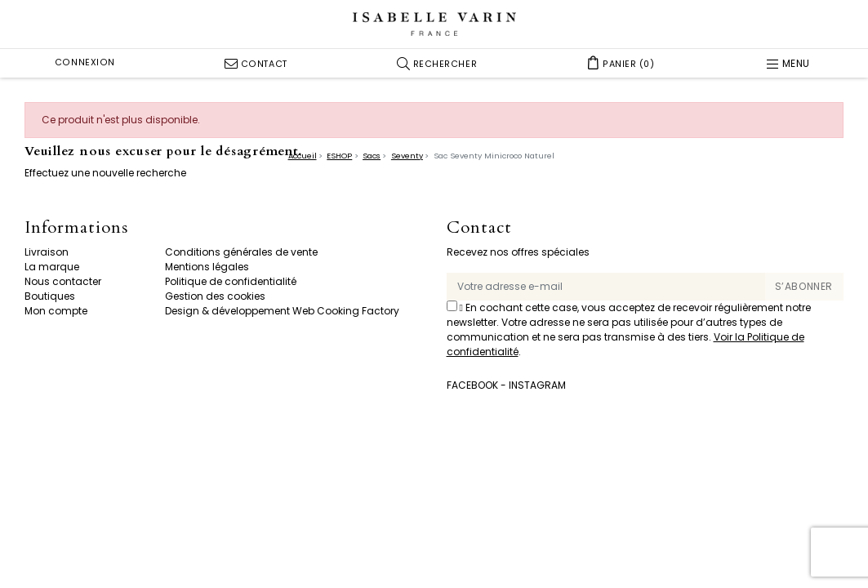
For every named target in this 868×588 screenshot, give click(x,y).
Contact (479, 228)
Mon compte (56, 311)
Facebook (472, 385)
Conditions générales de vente (241, 252)
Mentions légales (207, 267)
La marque (52, 267)
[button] (437, 63)
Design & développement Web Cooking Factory (282, 311)
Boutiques (50, 296)
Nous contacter (63, 281)
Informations (76, 228)
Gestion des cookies (215, 296)
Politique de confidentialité (231, 281)
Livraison (47, 252)
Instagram (537, 385)
